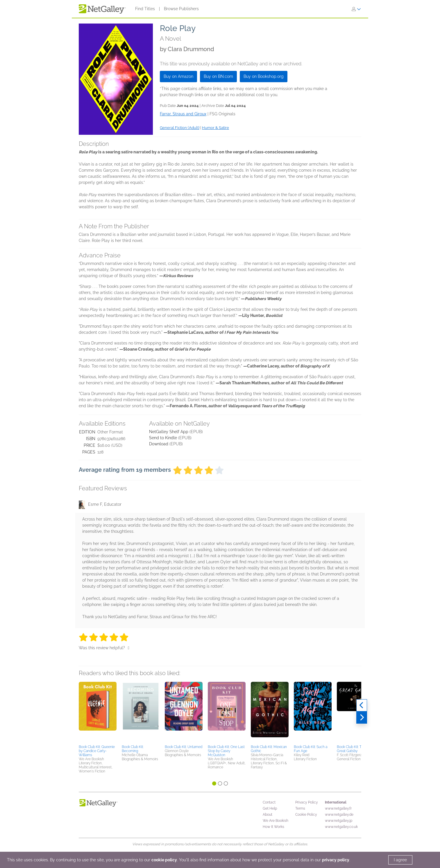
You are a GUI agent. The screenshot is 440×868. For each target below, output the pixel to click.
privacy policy (336, 860)
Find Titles (145, 9)
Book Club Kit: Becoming (133, 749)
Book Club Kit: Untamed (184, 747)
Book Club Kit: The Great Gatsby (351, 749)
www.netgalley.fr (338, 808)
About (268, 815)
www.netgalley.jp (339, 821)
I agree (400, 860)
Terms (300, 808)
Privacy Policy (307, 802)
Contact (269, 802)
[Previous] (362, 705)
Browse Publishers (181, 9)
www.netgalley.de (339, 815)
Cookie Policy (306, 815)
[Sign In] (356, 9)
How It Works (273, 827)
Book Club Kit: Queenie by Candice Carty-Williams (97, 751)
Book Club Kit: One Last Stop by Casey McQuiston (226, 751)
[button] (98, 712)
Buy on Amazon (178, 76)
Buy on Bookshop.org (264, 76)
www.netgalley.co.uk (341, 827)
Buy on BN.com (218, 76)
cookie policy (164, 860)
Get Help (270, 808)
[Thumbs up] (129, 648)
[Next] (362, 718)
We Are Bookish (276, 821)
